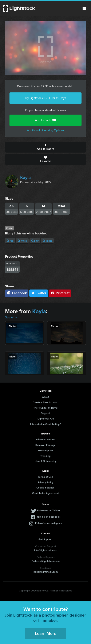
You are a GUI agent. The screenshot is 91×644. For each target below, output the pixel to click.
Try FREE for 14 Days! (45, 408)
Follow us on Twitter (49, 510)
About (46, 397)
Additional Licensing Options (46, 130)
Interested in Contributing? (45, 424)
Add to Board (45, 147)
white (22, 241)
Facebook (17, 293)
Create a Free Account (46, 402)
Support (46, 413)
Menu (84, 8)
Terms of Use (45, 477)
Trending (45, 456)
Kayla (25, 177)
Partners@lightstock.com (46, 561)
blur (35, 241)
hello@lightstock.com (46, 572)
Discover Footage (45, 445)
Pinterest (60, 293)
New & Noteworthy (46, 461)
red (10, 241)
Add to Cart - (45, 120)
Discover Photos (46, 439)
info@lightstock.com (46, 550)
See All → (11, 317)
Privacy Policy (46, 482)
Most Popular (46, 450)
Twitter (39, 293)
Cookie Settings (45, 488)
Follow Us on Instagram (49, 523)
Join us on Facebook (48, 517)
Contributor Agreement (45, 493)
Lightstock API (46, 419)
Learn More (46, 633)
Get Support (45, 539)
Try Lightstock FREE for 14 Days (45, 98)
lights (47, 241)
